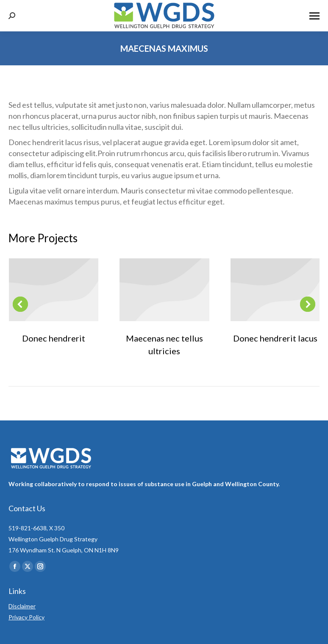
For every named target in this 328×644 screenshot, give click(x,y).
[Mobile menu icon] (314, 16)
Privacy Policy (26, 617)
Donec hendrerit (54, 338)
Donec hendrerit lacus (275, 338)
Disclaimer (22, 606)
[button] (20, 304)
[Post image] (54, 290)
